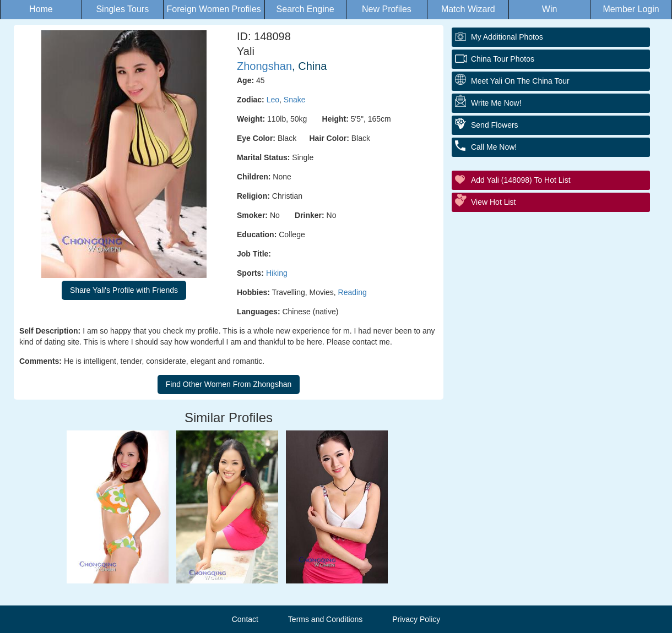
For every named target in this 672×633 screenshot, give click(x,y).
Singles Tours (122, 9)
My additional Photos (507, 37)
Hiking (277, 273)
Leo (273, 100)
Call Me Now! (494, 147)
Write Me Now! (496, 103)
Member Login (631, 9)
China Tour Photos (503, 59)
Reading (353, 292)
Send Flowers (495, 125)
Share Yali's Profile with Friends (124, 290)
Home (41, 9)
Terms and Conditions (325, 619)
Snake (295, 100)
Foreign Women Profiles (214, 9)
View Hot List (493, 202)
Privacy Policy (416, 619)
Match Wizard (468, 9)
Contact (245, 619)
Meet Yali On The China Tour (520, 81)
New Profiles (387, 9)
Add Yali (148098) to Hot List (521, 180)
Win (550, 9)
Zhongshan (264, 66)
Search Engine (305, 9)
